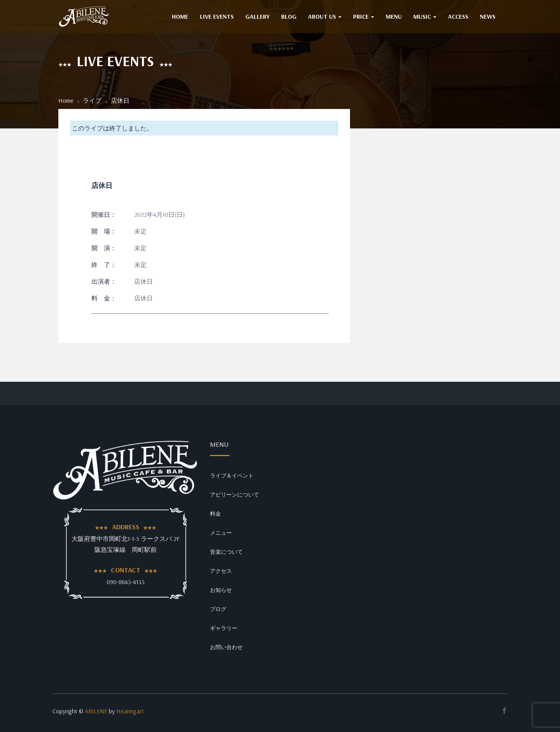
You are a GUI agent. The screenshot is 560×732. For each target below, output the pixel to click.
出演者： (104, 281)
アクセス (221, 571)
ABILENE (96, 711)
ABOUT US (325, 16)
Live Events (217, 16)
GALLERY (257, 16)
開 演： (104, 248)
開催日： (104, 214)
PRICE (364, 16)
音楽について (226, 552)
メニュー (221, 533)
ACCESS (458, 16)
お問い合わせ (226, 647)
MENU (394, 16)
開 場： (104, 231)
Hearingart (130, 711)
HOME (180, 16)
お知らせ (221, 590)
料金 (215, 514)
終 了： (104, 265)
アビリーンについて (234, 495)
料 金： (104, 298)
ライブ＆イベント (232, 476)
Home (66, 100)
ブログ (218, 609)
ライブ (92, 100)
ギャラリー (224, 628)
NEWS (488, 16)
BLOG (289, 16)
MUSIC (425, 16)
